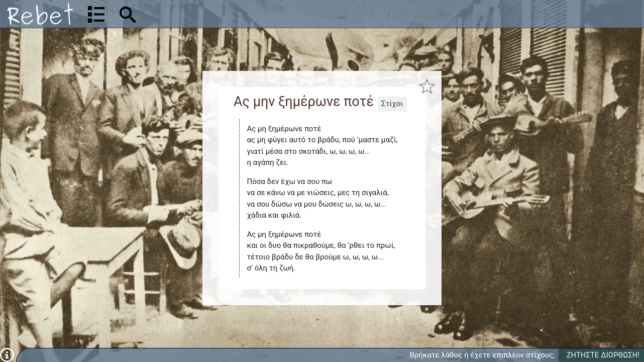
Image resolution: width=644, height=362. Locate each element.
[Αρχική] (40, 14)
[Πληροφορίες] (7, 354)
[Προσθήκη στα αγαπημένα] (427, 86)
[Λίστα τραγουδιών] (96, 14)
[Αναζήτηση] (194, 14)
